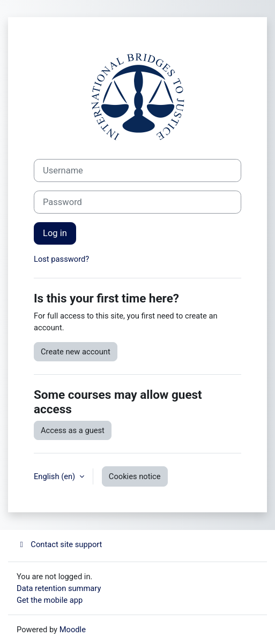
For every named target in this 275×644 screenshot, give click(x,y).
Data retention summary (59, 588)
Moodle (73, 630)
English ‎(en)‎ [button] (55, 476)
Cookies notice (135, 476)
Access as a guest (73, 430)
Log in (55, 233)
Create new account (76, 352)
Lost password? (61, 259)
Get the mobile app (50, 600)
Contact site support (59, 544)
